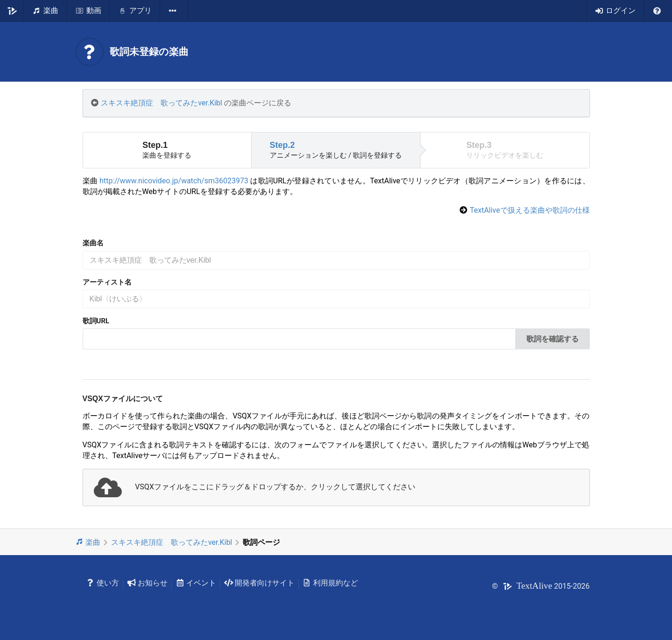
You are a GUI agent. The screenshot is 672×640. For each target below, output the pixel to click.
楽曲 (88, 542)
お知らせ (147, 583)
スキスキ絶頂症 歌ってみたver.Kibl (161, 103)
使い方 (103, 583)
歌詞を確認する (553, 339)
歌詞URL (96, 321)
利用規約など (330, 583)
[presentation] (336, 487)
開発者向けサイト (259, 583)
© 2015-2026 (541, 586)
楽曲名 (93, 243)
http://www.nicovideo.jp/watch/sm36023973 (174, 181)
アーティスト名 (107, 282)
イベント (196, 583)
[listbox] (174, 11)
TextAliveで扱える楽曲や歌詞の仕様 (530, 210)
